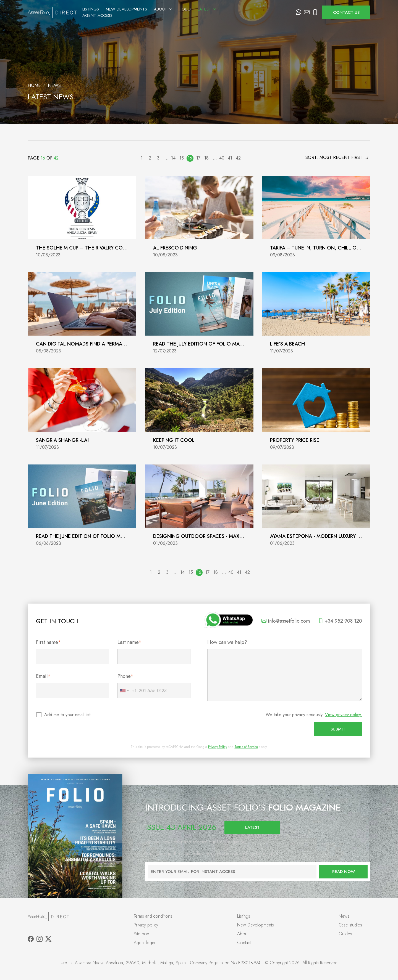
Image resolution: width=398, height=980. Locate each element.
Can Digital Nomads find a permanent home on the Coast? (114, 344)
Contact (244, 943)
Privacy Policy (218, 747)
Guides (345, 934)
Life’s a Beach (287, 344)
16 (190, 158)
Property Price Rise (295, 440)
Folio (222, 12)
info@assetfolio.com (286, 621)
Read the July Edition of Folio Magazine (205, 344)
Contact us (346, 12)
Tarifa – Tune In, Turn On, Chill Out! (317, 248)
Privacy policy (146, 925)
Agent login (144, 943)
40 (222, 158)
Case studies (350, 925)
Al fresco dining (175, 248)
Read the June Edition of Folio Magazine (89, 536)
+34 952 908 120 (340, 621)
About (200, 12)
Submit (338, 729)
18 (206, 158)
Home (34, 85)
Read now (344, 872)
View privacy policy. (344, 715)
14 (173, 158)
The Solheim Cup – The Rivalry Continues (89, 248)
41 (230, 158)
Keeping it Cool (174, 440)
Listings (127, 12)
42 (238, 158)
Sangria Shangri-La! (62, 440)
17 (198, 158)
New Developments (163, 12)
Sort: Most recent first (337, 157)
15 (182, 158)
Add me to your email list (68, 715)
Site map (142, 934)
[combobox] (127, 690)
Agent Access (275, 12)
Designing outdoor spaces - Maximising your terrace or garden (238, 536)
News (344, 916)
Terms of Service (246, 747)
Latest (244, 12)
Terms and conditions (153, 916)
